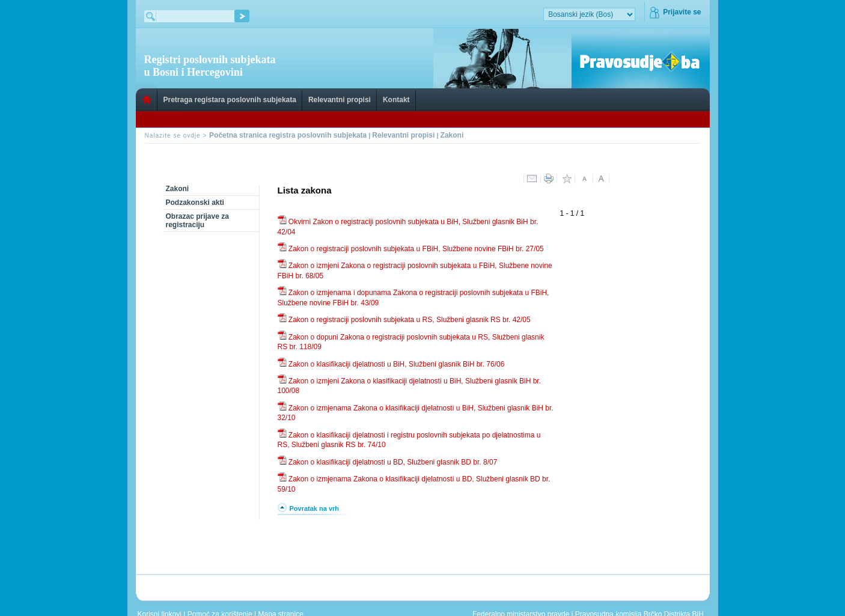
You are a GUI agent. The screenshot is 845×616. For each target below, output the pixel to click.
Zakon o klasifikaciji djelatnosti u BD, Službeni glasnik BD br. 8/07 (392, 462)
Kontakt (396, 100)
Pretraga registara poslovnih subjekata (230, 100)
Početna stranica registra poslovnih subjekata (288, 135)
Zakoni (452, 135)
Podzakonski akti (195, 203)
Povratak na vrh (315, 508)
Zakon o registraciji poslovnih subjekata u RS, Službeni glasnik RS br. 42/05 (409, 320)
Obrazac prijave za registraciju (197, 221)
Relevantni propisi (340, 100)
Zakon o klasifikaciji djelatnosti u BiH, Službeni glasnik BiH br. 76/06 (396, 364)
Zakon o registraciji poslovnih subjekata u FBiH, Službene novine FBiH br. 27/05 (415, 249)
